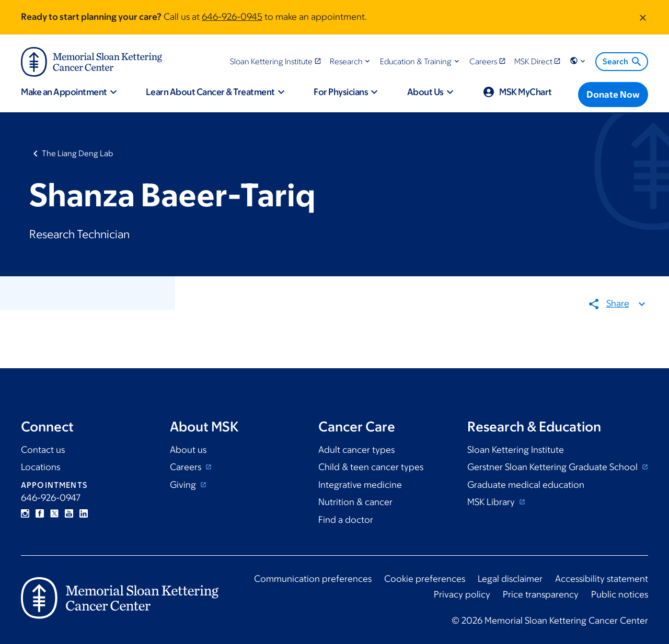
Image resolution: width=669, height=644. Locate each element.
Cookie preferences (425, 579)
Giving (184, 485)
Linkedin (84, 513)
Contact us (43, 450)
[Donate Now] (613, 95)
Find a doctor (346, 520)
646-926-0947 (51, 498)
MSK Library (492, 502)
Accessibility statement (602, 579)
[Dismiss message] (643, 17)
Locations (41, 467)
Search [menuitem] (623, 62)
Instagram (25, 513)
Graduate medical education (526, 485)
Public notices (620, 594)
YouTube (69, 513)
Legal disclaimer (510, 579)
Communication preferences (313, 579)
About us (188, 450)
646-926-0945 (232, 17)
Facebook (40, 513)
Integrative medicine (360, 485)
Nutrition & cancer (355, 502)
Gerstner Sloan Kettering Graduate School (553, 467)
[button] (351, 61)
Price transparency (541, 594)
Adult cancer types (356, 450)
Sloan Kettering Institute (516, 450)
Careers (187, 467)
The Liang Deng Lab (77, 153)
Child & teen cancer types (371, 467)
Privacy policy (462, 594)
